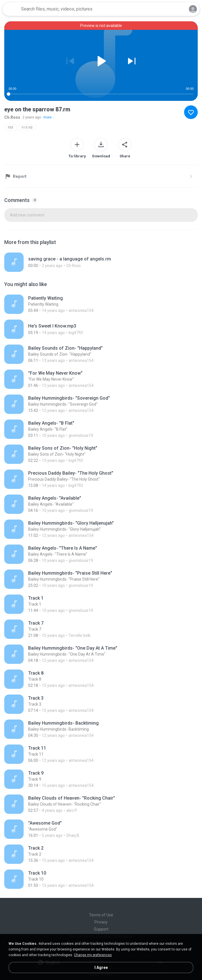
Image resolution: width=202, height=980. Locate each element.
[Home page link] (11, 9)
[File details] (84, 262)
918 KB (27, 128)
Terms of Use (101, 915)
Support (101, 929)
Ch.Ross (12, 117)
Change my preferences (93, 955)
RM (11, 128)
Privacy (101, 922)
